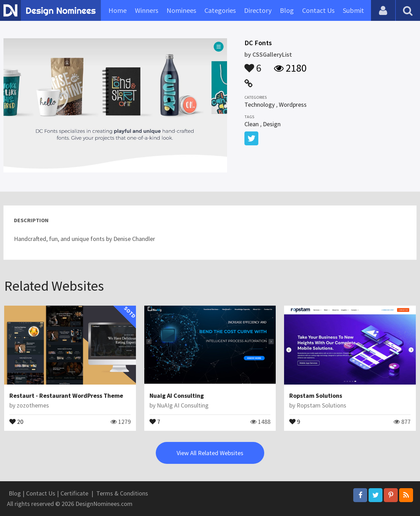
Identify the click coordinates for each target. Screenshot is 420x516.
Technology (260, 104)
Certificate (74, 493)
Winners (147, 10)
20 (16, 421)
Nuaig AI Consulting (177, 396)
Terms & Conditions (122, 493)
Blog (287, 10)
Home (118, 10)
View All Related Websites (210, 453)
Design (272, 124)
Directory (258, 10)
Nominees (181, 10)
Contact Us (318, 10)
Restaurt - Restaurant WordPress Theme (66, 396)
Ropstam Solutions (316, 396)
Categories (220, 10)
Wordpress (293, 104)
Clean (252, 124)
